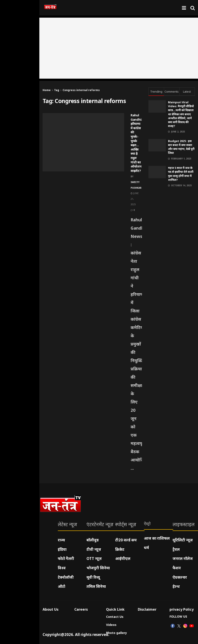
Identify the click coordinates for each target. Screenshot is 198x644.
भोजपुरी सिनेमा (98, 568)
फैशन (177, 568)
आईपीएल (123, 558)
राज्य (61, 540)
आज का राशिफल (157, 538)
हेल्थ (176, 586)
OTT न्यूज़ (94, 558)
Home (47, 90)
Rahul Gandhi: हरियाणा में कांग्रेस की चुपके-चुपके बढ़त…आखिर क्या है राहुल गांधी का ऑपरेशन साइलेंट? (136, 143)
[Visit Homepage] (50, 8)
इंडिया (62, 549)
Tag (57, 90)
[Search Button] (193, 8)
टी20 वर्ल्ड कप (126, 540)
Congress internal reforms (81, 90)
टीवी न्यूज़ (94, 549)
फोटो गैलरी (66, 558)
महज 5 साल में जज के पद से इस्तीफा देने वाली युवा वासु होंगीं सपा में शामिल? (181, 174)
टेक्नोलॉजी (66, 577)
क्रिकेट (120, 549)
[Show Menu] (184, 8)
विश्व (62, 568)
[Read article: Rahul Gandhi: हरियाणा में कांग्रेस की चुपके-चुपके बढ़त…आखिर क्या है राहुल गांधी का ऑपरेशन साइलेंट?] (83, 142)
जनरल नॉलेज (183, 558)
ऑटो (62, 586)
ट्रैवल (176, 549)
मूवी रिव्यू (93, 577)
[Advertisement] (119, 48)
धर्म (146, 548)
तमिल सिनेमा (96, 586)
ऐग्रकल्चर (180, 577)
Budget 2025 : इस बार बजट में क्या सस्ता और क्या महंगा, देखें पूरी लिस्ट (181, 147)
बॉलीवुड (93, 540)
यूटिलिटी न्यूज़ (183, 540)
